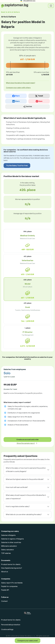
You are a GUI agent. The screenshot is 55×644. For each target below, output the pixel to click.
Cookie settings (7, 629)
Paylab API (5, 590)
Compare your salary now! (28, 641)
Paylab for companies (9, 586)
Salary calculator (8, 550)
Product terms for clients (11, 564)
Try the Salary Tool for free (17, 166)
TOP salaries (6, 553)
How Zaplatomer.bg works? (12, 568)
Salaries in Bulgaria (8, 535)
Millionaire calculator (9, 546)
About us (5, 572)
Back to (10, 12)
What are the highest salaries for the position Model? (25, 479)
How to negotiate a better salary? (18, 506)
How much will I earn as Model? (17, 487)
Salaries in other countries (11, 542)
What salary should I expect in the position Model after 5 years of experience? (26, 497)
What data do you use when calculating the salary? (24, 514)
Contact (4, 601)
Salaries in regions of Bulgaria (12, 539)
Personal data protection (11, 625)
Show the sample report (26, 443)
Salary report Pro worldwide (12, 583)
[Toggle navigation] (51, 6)
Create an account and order (28, 440)
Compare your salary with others (18, 88)
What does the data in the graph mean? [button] (21, 83)
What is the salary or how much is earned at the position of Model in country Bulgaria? (26, 470)
